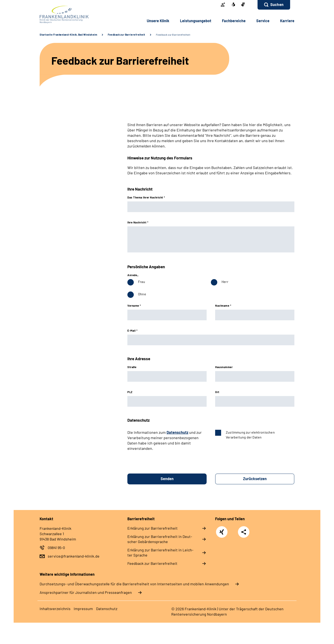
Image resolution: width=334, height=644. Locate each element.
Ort (217, 392)
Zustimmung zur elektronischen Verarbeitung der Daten (250, 435)
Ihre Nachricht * (138, 222)
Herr (225, 282)
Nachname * (223, 306)
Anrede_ (133, 275)
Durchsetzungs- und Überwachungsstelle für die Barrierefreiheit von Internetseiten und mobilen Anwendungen (134, 584)
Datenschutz (177, 432)
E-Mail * (132, 331)
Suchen (277, 4)
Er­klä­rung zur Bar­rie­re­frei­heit (153, 528)
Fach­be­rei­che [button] (234, 21)
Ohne (142, 294)
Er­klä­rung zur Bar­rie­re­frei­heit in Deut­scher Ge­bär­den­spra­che (160, 539)
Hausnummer (224, 367)
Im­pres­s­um (83, 609)
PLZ (130, 392)
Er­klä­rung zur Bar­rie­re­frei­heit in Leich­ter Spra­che (160, 552)
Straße (132, 367)
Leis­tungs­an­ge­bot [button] (196, 21)
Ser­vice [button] (263, 21)
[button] (274, 5)
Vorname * (134, 306)
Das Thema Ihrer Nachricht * (146, 197)
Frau (142, 282)
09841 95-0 (56, 548)
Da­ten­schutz (107, 609)
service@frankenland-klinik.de (74, 556)
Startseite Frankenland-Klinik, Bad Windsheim (68, 35)
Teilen (244, 532)
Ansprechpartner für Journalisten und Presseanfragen (86, 592)
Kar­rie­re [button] (287, 21)
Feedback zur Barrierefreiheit (127, 35)
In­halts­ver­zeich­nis (55, 609)
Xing (222, 530)
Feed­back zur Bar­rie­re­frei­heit (152, 563)
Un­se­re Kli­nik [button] (158, 21)
